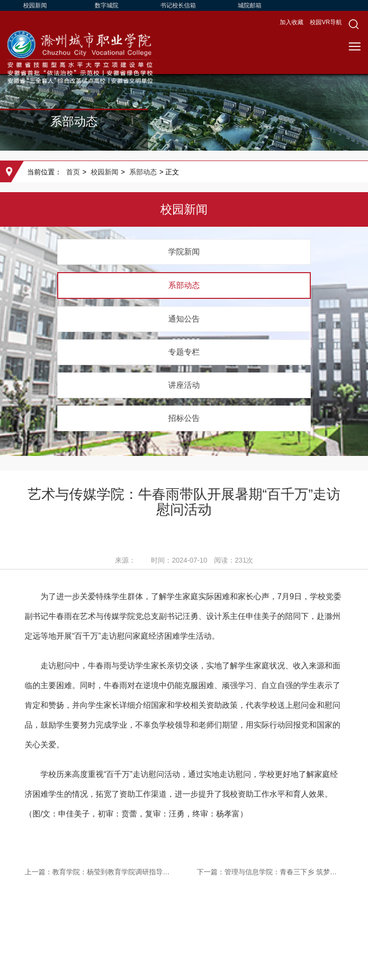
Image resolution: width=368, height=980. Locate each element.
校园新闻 (35, 5)
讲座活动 (184, 385)
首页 (73, 172)
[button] (354, 24)
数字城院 (107, 5)
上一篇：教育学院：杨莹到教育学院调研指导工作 (98, 872)
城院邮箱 (250, 5)
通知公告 (184, 319)
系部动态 (143, 172)
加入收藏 (292, 22)
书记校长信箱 (178, 5)
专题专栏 (184, 352)
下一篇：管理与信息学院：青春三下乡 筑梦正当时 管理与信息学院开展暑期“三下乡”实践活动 (270, 872)
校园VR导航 (326, 22)
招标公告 (184, 418)
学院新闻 (184, 252)
